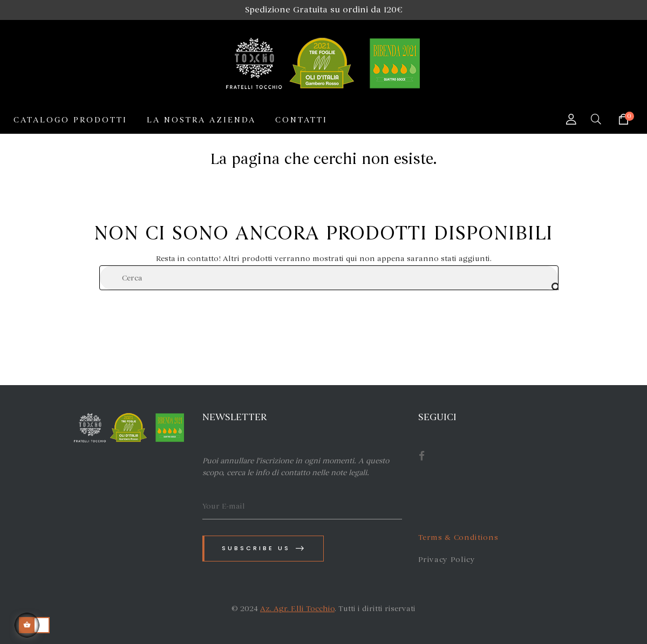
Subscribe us (264, 548)
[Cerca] (329, 278)
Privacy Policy (447, 560)
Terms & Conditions (458, 537)
